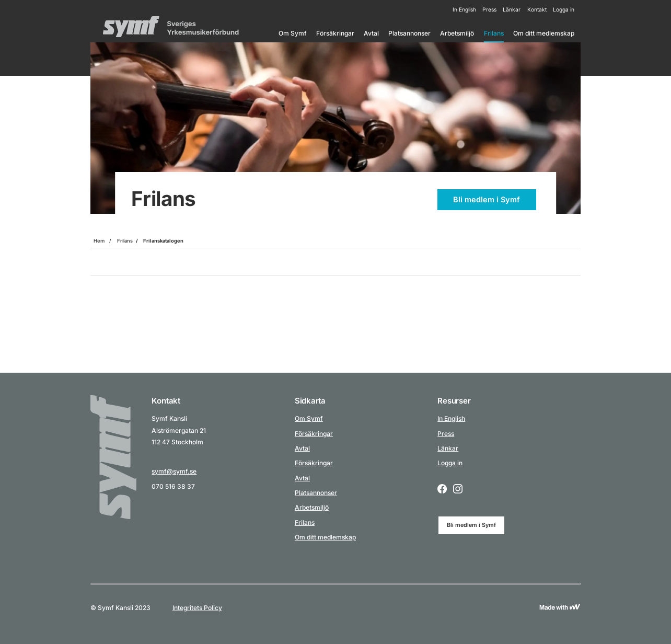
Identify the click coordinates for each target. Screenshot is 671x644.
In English (464, 9)
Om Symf (293, 33)
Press (489, 9)
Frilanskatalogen (163, 241)
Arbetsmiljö (457, 33)
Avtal (371, 33)
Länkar (512, 9)
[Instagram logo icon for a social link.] (458, 490)
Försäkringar (335, 33)
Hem (99, 241)
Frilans (494, 33)
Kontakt (537, 9)
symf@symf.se (174, 471)
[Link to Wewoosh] (560, 608)
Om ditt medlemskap (544, 33)
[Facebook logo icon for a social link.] (442, 490)
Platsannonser (409, 33)
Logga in (564, 9)
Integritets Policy (197, 608)
